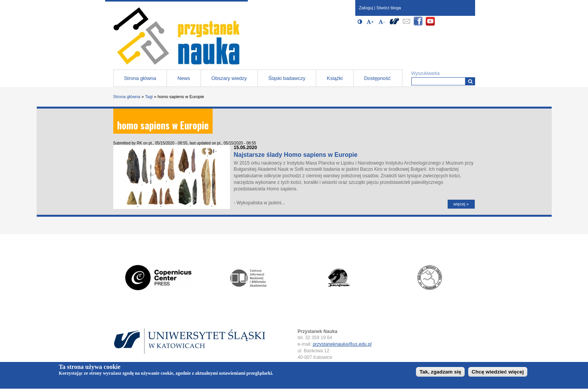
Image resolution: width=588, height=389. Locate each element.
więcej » (461, 204)
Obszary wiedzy (229, 78)
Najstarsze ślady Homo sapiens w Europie (296, 155)
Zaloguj (366, 8)
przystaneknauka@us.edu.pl (342, 344)
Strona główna (140, 78)
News (184, 78)
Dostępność (378, 78)
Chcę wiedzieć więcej (498, 373)
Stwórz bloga (389, 8)
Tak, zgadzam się (440, 373)
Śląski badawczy (287, 78)
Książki (335, 78)
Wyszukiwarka (426, 73)
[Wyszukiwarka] (470, 81)
